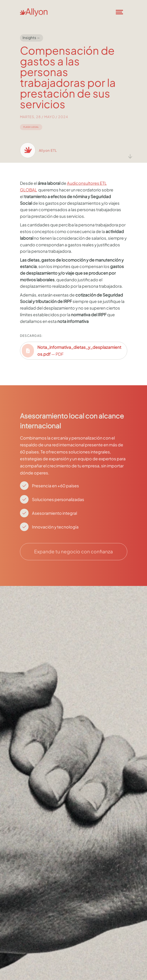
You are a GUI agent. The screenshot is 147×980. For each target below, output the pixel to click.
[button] (122, 12)
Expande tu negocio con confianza (73, 551)
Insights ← (32, 38)
